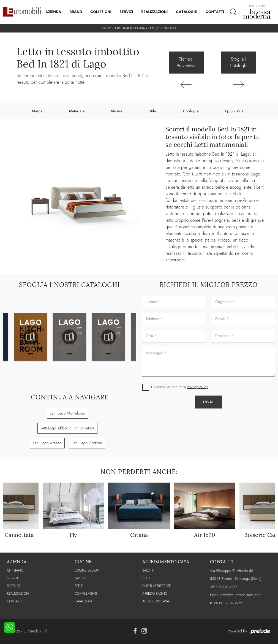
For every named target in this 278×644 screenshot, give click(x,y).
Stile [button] (152, 111)
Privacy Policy (197, 387)
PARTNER (13, 586)
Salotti (148, 570)
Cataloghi (186, 12)
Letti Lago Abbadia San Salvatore (68, 428)
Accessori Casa (156, 601)
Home (107, 28)
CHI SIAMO (15, 570)
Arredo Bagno (155, 594)
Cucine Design (87, 570)
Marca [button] (37, 111)
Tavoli (80, 578)
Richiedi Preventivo (186, 62)
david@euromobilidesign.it (241, 595)
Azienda (53, 12)
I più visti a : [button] (236, 111)
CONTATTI (14, 601)
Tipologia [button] (191, 111)
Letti (152, 28)
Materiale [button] (77, 111)
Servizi (126, 12)
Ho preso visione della (179, 387)
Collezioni (101, 12)
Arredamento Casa (130, 28)
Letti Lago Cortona (87, 443)
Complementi (86, 594)
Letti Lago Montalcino (67, 413)
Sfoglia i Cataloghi (239, 62)
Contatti (215, 12)
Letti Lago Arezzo (47, 443)
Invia (209, 402)
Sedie (79, 586)
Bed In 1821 (167, 28)
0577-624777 (227, 587)
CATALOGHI (83, 601)
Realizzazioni (154, 12)
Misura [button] (117, 111)
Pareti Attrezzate (157, 586)
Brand (76, 12)
